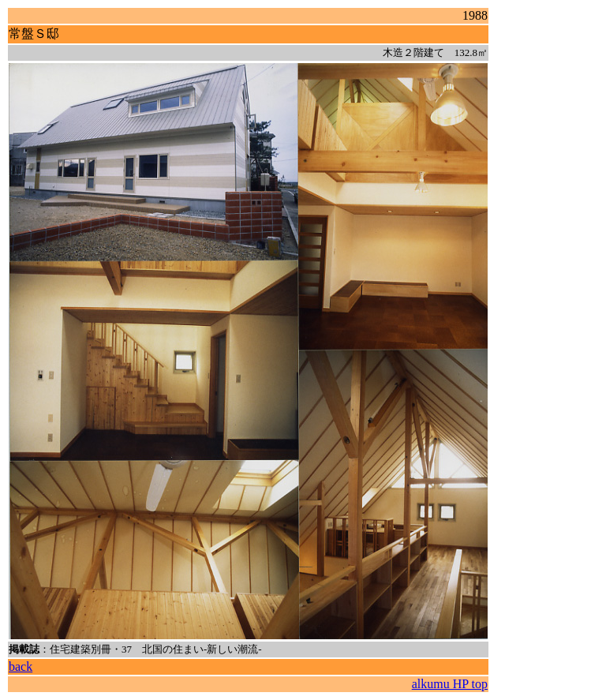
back (21, 666)
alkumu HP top (450, 684)
